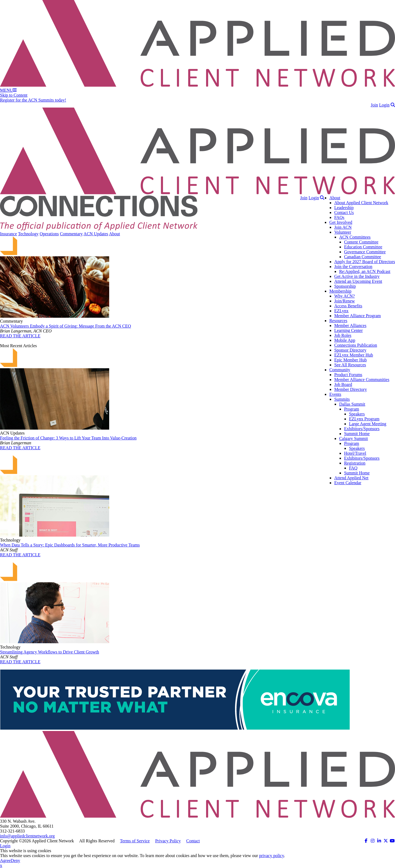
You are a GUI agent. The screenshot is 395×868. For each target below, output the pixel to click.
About (335, 198)
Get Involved (341, 222)
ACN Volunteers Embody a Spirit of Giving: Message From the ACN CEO (66, 326)
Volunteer (343, 232)
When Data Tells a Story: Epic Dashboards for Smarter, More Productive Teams (70, 545)
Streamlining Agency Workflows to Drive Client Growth (50, 652)
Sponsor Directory (350, 350)
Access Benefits (348, 306)
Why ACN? (344, 296)
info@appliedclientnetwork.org (27, 836)
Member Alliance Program (357, 316)
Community (340, 370)
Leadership (344, 208)
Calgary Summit (353, 439)
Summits (342, 399)
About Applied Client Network (361, 203)
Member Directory (351, 389)
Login (384, 105)
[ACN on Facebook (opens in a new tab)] (366, 841)
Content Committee (361, 242)
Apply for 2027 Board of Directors (365, 262)
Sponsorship (345, 286)
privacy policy (271, 856)
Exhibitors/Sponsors (362, 429)
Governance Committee (365, 252)
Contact (193, 841)
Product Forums (348, 375)
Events (335, 394)
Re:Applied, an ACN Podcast (365, 271)
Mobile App (345, 340)
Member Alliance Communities (362, 380)
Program (351, 409)
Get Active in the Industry (357, 276)
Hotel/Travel (355, 453)
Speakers (357, 414)
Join (374, 105)
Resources (338, 321)
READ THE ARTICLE (20, 336)
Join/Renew (344, 301)
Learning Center (348, 330)
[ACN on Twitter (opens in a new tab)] (386, 841)
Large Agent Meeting (368, 424)
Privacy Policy (168, 841)
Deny (15, 860)
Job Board (343, 384)
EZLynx (341, 311)
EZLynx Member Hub (354, 355)
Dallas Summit (352, 404)
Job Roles (343, 335)
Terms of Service (135, 841)
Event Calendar (348, 483)
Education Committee (363, 247)
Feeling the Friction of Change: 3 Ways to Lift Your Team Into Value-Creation (68, 438)
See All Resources (350, 365)
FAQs (339, 217)
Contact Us (344, 212)
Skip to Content (14, 95)
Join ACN (343, 227)
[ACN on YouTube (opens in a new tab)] (392, 841)
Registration (355, 463)
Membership (340, 291)
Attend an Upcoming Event (358, 281)
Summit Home (357, 434)
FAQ (353, 468)
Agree (5, 860)
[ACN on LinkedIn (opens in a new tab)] (379, 841)
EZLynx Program (364, 419)
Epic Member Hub (350, 360)
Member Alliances (350, 325)
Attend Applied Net (351, 478)
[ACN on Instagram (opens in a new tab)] (373, 841)
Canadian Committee (363, 257)
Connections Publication (356, 345)
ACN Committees (355, 237)
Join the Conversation (353, 267)
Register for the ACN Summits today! (33, 100)
